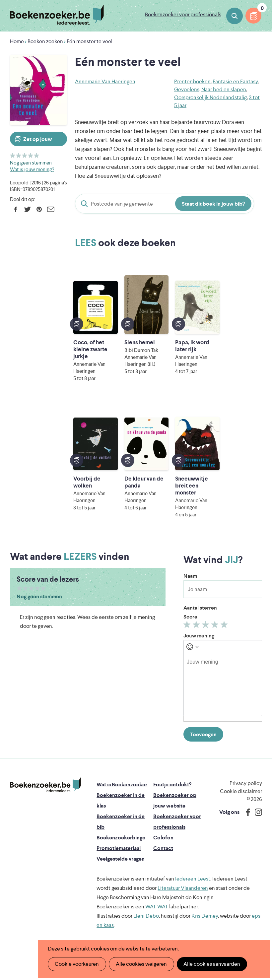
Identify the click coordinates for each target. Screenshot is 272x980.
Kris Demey (205, 916)
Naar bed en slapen (224, 89)
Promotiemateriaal (119, 848)
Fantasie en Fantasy (235, 81)
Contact (163, 848)
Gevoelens (187, 89)
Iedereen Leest (193, 879)
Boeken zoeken (235, 16)
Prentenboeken (192, 81)
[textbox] (223, 685)
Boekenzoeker (57, 15)
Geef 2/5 (19, 155)
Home (17, 41)
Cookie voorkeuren (77, 964)
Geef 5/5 (37, 155)
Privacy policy (246, 783)
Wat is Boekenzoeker (122, 784)
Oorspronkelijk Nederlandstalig (210, 97)
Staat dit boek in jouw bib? (213, 204)
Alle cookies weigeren (141, 964)
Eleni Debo (146, 916)
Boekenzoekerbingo (121, 838)
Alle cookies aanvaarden (211, 964)
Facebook (16, 209)
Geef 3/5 (25, 155)
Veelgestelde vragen (121, 859)
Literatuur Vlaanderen (183, 888)
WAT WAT (157, 907)
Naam (190, 576)
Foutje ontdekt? (172, 784)
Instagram (256, 812)
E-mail (51, 209)
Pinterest (39, 209)
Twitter (27, 209)
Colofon (163, 838)
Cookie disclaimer (241, 791)
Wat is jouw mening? (32, 169)
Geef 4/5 (31, 155)
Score (190, 617)
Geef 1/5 (13, 155)
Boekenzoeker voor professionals (183, 14)
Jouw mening (199, 636)
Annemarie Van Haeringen (105, 81)
